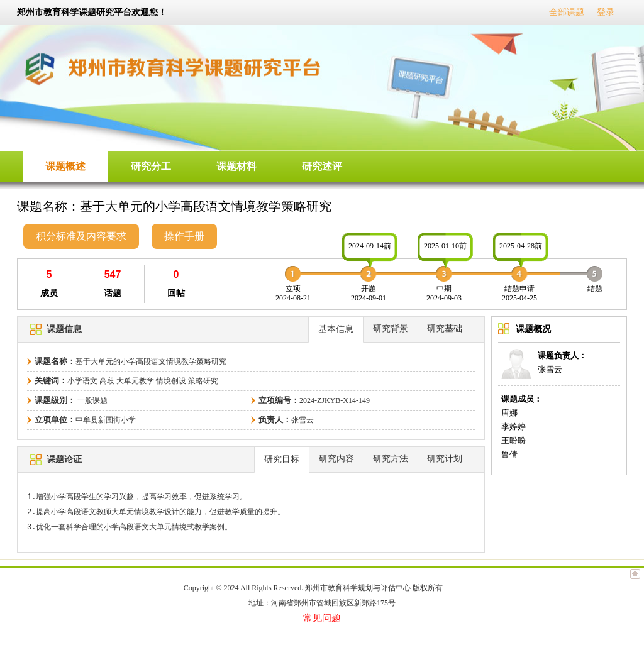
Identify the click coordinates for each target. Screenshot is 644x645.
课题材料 (236, 166)
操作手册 (184, 236)
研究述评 (322, 166)
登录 (606, 12)
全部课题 (567, 12)
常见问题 (322, 618)
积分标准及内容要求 (81, 236)
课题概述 (65, 166)
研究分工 (151, 166)
